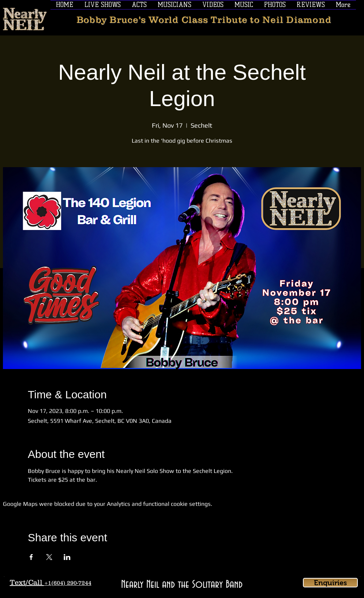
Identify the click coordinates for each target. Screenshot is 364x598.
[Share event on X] (49, 557)
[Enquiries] (330, 583)
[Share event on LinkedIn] (67, 557)
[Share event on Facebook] (31, 557)
